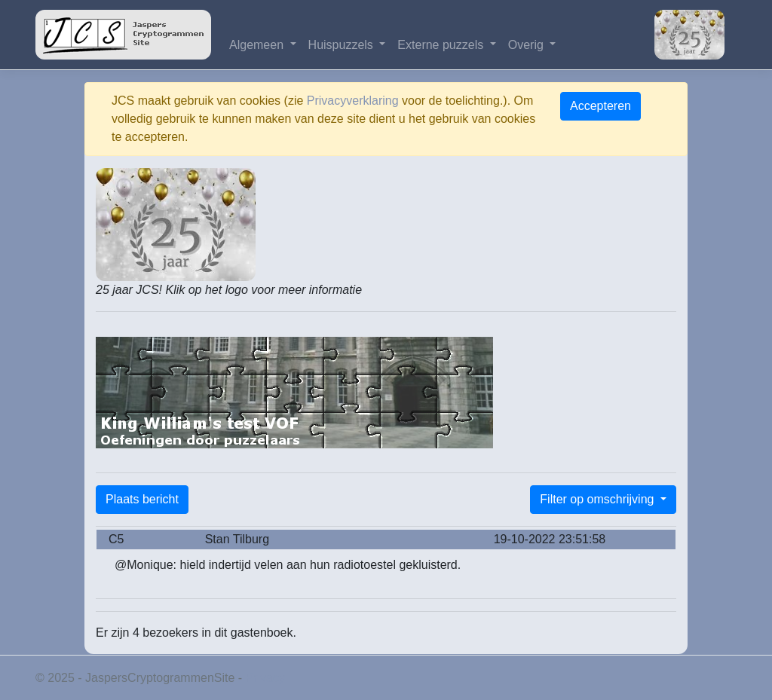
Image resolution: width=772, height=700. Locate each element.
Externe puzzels (442, 45)
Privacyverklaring (353, 101)
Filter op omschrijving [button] (599, 499)
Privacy (265, 678)
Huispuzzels (343, 45)
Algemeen (258, 45)
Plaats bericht (142, 499)
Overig (528, 45)
